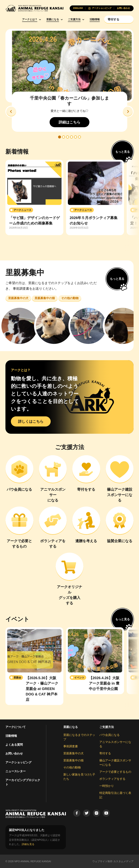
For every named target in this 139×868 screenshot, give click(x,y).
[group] (34, 198)
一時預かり (107, 786)
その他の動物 (72, 767)
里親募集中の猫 (73, 760)
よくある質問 (14, 745)
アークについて (16, 727)
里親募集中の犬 (73, 753)
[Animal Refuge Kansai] (34, 8)
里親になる (53, 19)
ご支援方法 (74, 19)
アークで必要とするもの (115, 772)
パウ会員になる (109, 735)
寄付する (105, 753)
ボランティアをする (112, 779)
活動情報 (95, 19)
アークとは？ (30, 19)
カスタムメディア (123, 861)
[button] (11, 112)
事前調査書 (71, 746)
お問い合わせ (14, 754)
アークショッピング (18, 762)
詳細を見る (28, 844)
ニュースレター (16, 771)
